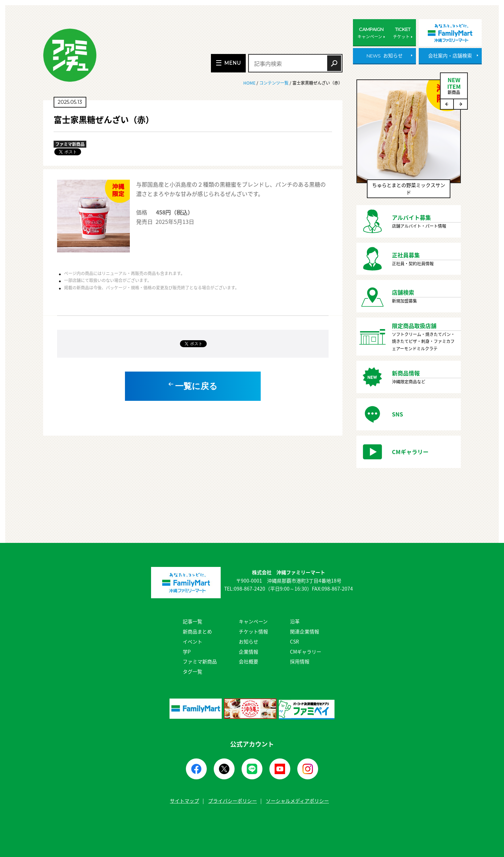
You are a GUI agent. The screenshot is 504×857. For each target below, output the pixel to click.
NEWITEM (454, 85)
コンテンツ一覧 (274, 83)
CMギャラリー (306, 652)
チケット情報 (253, 631)
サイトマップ (184, 801)
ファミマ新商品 (200, 661)
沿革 (295, 621)
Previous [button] (447, 104)
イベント (192, 641)
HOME (250, 83)
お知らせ (249, 641)
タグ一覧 (192, 671)
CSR (294, 641)
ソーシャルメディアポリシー (297, 801)
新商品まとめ (197, 631)
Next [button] (460, 104)
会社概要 (249, 661)
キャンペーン (253, 621)
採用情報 (300, 661)
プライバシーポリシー (233, 801)
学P (187, 652)
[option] (409, 142)
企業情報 (249, 652)
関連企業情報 (305, 631)
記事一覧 (192, 621)
